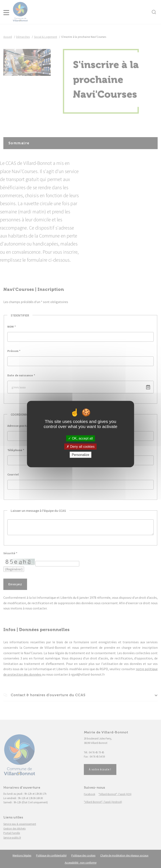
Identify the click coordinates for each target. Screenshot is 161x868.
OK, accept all (80, 438)
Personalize (80, 455)
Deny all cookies (80, 446)
